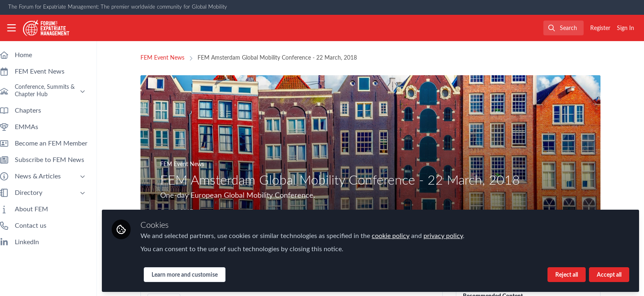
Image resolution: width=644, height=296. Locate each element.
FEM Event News (167, 58)
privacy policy (451, 235)
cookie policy (399, 235)
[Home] (46, 28)
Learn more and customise (193, 274)
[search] (563, 28)
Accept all (609, 274)
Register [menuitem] (600, 28)
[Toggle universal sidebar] (11, 28)
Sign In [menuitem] (626, 28)
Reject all (567, 274)
